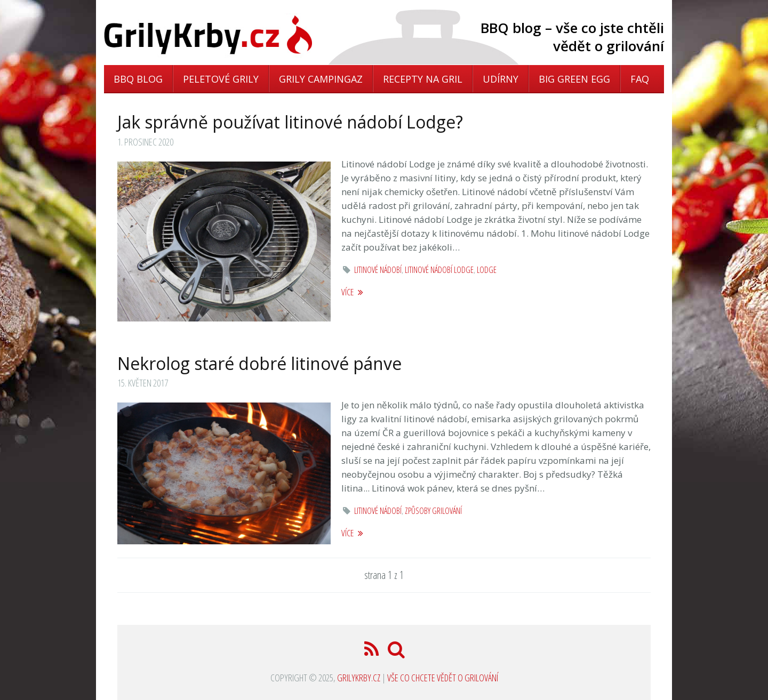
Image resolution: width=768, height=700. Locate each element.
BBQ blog (138, 79)
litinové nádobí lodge (439, 270)
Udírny (501, 79)
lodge (487, 270)
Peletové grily (221, 79)
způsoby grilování (433, 511)
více (352, 292)
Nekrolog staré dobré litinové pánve (259, 363)
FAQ (640, 79)
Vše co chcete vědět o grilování (443, 678)
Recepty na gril (423, 79)
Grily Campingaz (321, 79)
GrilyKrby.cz (359, 678)
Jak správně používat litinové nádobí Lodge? (290, 122)
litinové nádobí (378, 270)
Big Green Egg (574, 79)
